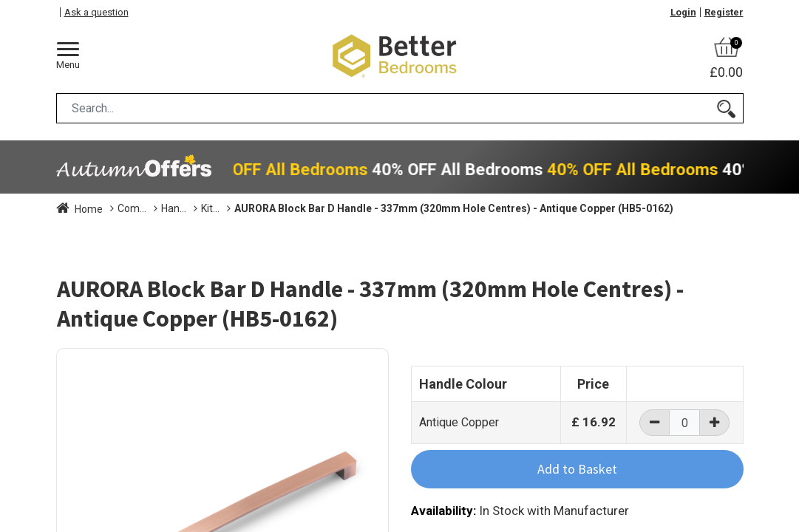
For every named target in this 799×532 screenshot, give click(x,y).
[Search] (726, 108)
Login (683, 12)
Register (724, 12)
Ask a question (96, 12)
